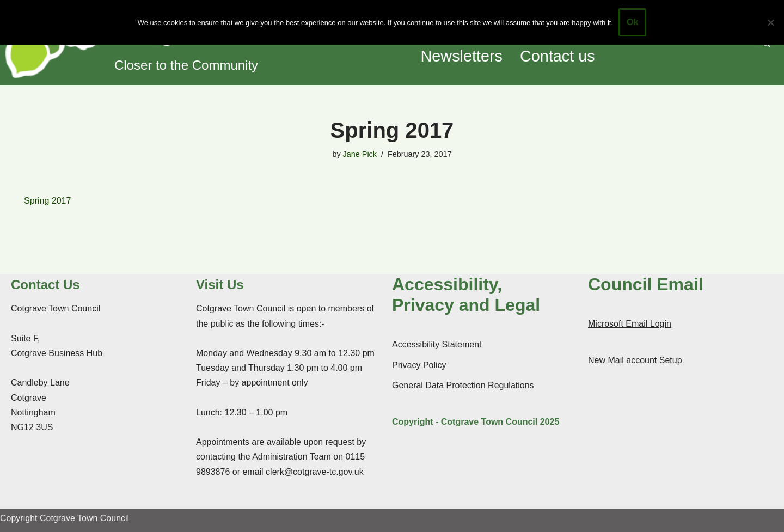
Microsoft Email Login (630, 324)
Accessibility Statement (437, 344)
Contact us (558, 56)
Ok (632, 22)
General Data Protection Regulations (463, 385)
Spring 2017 (47, 201)
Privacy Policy (419, 365)
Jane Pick (360, 154)
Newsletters (462, 56)
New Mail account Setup (635, 360)
